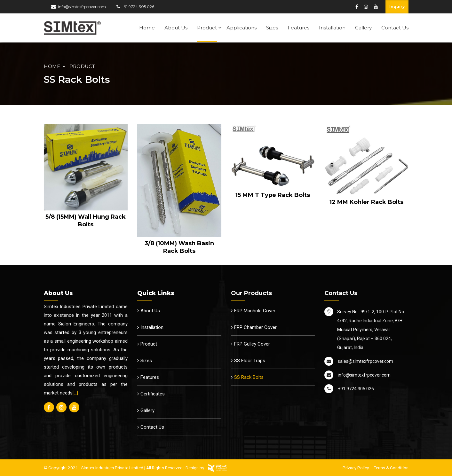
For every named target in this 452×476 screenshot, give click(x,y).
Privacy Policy (356, 468)
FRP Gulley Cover (252, 344)
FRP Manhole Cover (255, 311)
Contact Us (395, 28)
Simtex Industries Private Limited (112, 468)
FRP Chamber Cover (255, 327)
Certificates (153, 394)
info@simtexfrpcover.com (82, 7)
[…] (75, 393)
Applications (242, 28)
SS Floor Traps (250, 361)
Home (147, 28)
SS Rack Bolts (249, 377)
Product (207, 28)
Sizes (272, 28)
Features (298, 28)
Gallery (363, 28)
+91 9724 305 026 (138, 7)
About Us (176, 28)
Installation (332, 28)
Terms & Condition (391, 468)
